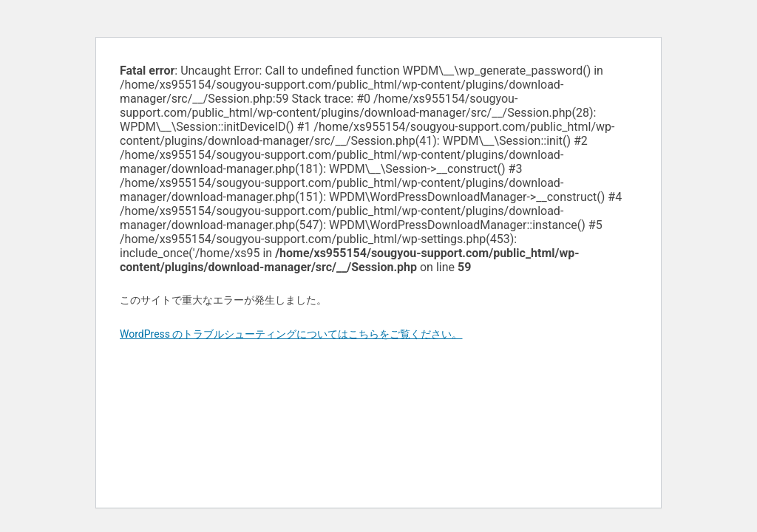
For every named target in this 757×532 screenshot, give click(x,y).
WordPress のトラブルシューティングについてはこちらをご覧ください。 (291, 334)
